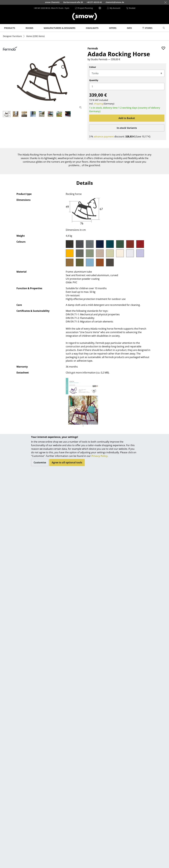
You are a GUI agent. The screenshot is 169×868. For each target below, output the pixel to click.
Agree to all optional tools (67, 462)
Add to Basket (127, 118)
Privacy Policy (99, 456)
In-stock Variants (127, 128)
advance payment (104, 137)
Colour (93, 67)
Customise (40, 462)
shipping (98, 104)
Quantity (94, 80)
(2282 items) (35, 36)
